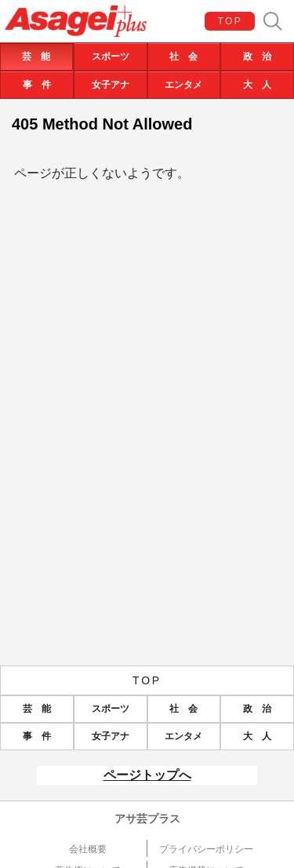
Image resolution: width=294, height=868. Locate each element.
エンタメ (183, 85)
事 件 (37, 85)
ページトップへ (147, 775)
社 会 (183, 57)
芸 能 (36, 57)
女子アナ (111, 85)
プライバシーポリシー (206, 849)
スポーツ (111, 57)
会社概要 (88, 849)
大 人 (257, 85)
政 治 (257, 57)
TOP (230, 21)
